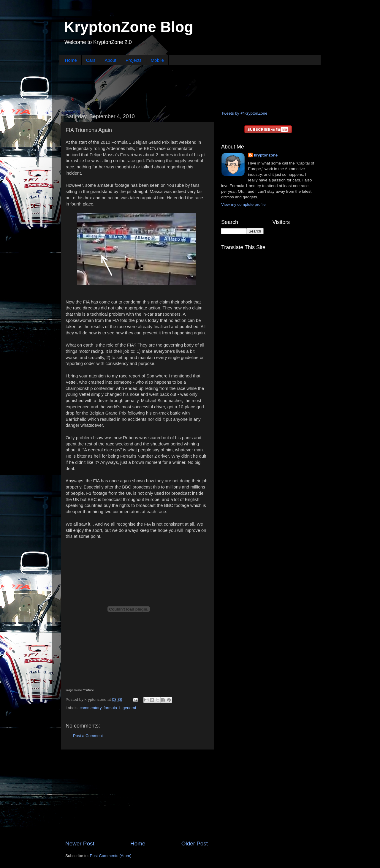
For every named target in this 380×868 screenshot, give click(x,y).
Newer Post (80, 844)
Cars (91, 60)
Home (71, 60)
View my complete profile (243, 204)
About (110, 60)
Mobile (157, 60)
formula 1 (112, 708)
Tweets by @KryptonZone (244, 113)
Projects (134, 60)
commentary (90, 708)
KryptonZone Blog (129, 27)
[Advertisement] (190, 87)
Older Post (195, 844)
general (129, 708)
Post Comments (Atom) (111, 856)
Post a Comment (88, 736)
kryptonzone (266, 155)
